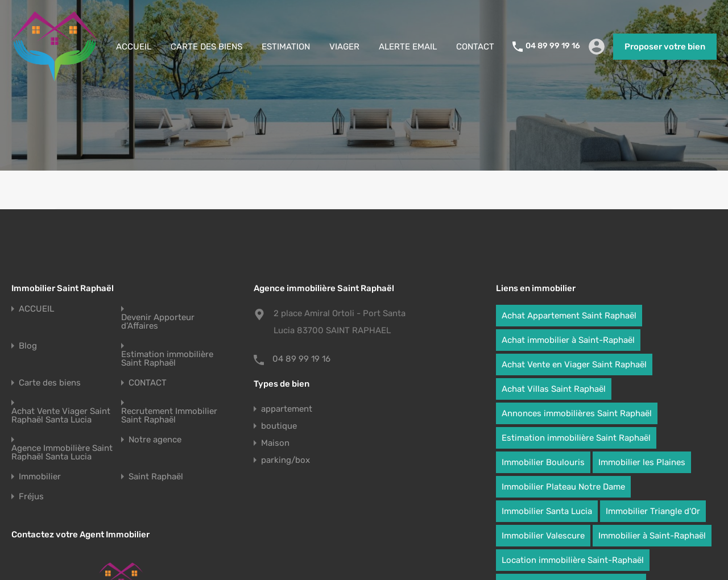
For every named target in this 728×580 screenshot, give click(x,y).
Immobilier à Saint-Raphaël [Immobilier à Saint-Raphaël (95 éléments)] (652, 536)
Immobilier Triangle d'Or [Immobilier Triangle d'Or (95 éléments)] (653, 511)
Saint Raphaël (156, 477)
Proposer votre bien (665, 47)
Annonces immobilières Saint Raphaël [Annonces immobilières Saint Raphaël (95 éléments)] (577, 413)
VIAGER (344, 47)
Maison (275, 443)
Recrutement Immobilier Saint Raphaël (169, 416)
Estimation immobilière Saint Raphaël (167, 359)
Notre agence (155, 440)
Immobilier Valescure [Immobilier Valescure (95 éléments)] (543, 536)
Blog (28, 346)
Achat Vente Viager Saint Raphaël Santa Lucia (61, 416)
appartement (287, 409)
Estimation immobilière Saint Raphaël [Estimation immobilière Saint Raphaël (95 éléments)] (576, 438)
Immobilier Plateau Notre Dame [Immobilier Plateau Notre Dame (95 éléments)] (563, 487)
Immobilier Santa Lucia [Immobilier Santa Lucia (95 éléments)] (547, 511)
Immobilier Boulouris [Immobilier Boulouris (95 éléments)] (543, 462)
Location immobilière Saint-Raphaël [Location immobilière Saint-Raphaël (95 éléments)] (573, 560)
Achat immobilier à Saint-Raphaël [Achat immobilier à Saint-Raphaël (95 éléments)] (568, 340)
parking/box (286, 460)
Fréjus (31, 497)
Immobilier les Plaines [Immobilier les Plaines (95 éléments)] (642, 462)
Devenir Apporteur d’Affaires (158, 322)
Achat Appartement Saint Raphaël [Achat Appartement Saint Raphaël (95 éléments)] (569, 316)
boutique (279, 426)
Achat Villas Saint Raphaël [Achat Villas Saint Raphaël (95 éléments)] (554, 389)
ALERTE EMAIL (408, 47)
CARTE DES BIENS (206, 47)
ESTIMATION (286, 47)
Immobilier (40, 477)
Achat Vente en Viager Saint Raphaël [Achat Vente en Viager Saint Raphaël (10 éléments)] (574, 364)
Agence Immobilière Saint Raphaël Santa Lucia (62, 453)
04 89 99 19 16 (553, 46)
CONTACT (475, 47)
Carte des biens (50, 383)
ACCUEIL (134, 47)
